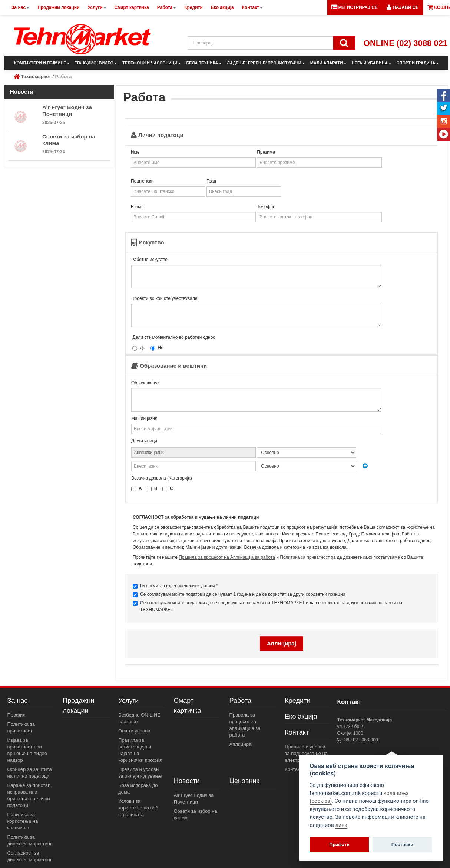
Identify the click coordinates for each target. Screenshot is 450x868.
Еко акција (301, 717)
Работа (240, 701)
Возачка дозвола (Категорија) (162, 478)
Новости (187, 781)
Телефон (266, 207)
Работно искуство (149, 260)
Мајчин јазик (144, 418)
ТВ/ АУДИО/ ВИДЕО (96, 63)
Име (135, 152)
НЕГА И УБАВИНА (372, 63)
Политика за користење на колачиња (23, 821)
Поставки (402, 844)
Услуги (128, 701)
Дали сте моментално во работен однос (174, 337)
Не (157, 348)
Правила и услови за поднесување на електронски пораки (307, 753)
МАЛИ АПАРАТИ (328, 63)
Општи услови (134, 731)
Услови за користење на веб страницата (138, 808)
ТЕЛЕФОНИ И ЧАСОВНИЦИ (152, 63)
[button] (403, 7)
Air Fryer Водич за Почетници (67, 111)
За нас (18, 701)
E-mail (137, 207)
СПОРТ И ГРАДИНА (418, 63)
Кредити (297, 701)
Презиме (266, 152)
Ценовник (244, 781)
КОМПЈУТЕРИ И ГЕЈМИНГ (42, 63)
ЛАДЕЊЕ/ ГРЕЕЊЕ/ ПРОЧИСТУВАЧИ (266, 63)
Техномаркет (36, 76)
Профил (16, 715)
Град (211, 181)
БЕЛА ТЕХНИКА (204, 63)
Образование (145, 383)
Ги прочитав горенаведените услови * (175, 586)
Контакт (297, 732)
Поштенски (142, 181)
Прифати (339, 844)
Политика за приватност (305, 557)
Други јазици (144, 441)
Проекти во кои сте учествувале (164, 298)
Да (139, 348)
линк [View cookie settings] (341, 825)
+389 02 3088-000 (359, 740)
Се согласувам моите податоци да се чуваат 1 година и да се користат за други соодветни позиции (239, 595)
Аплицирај (241, 744)
